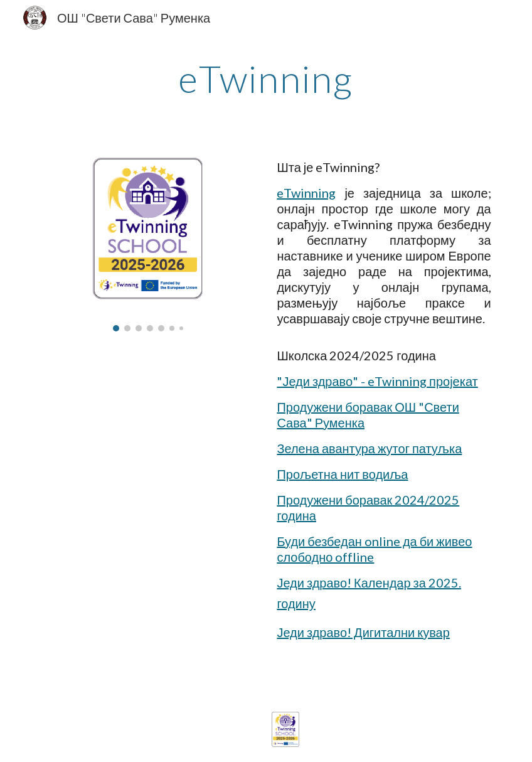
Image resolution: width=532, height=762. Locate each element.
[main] (266, 78)
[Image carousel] (148, 243)
